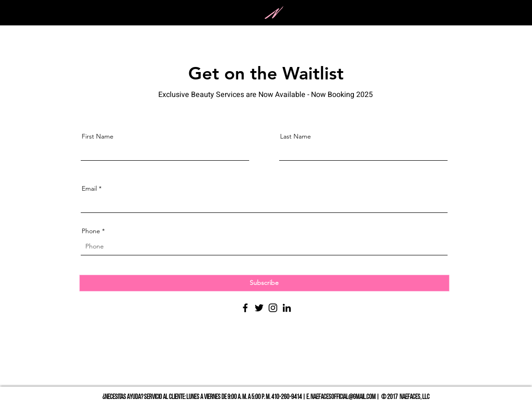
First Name (98, 136)
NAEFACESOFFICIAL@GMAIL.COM (343, 397)
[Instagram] (273, 308)
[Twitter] (259, 308)
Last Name (296, 136)
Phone (91, 231)
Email (89, 188)
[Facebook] (245, 308)
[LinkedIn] (287, 308)
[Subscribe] (264, 283)
